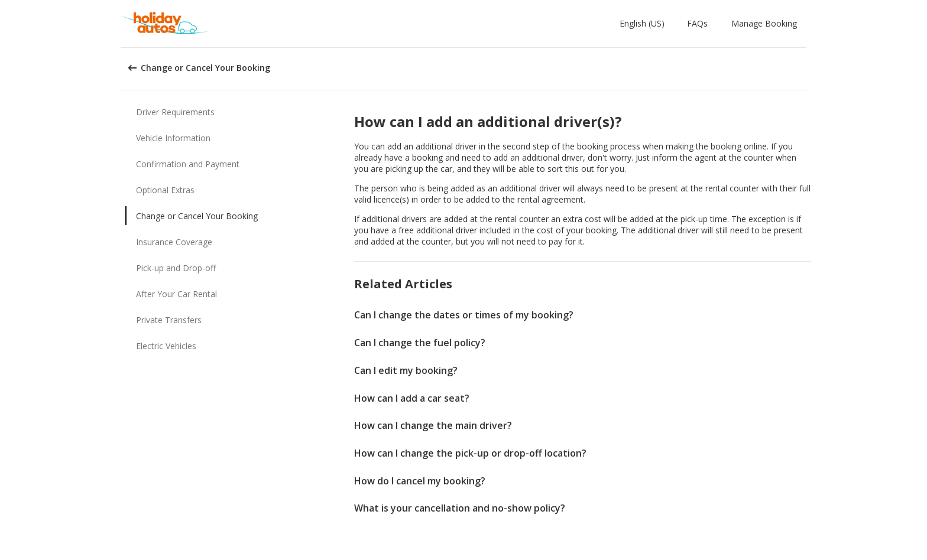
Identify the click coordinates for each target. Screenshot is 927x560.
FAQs (697, 23)
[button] (644, 24)
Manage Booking (764, 23)
